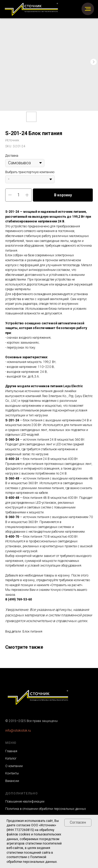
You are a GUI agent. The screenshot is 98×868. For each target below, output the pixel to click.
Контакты (12, 773)
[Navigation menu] (88, 9)
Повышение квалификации (25, 802)
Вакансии (12, 781)
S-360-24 (12, 440)
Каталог (11, 758)
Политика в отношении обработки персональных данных (46, 809)
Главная (11, 751)
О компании (14, 766)
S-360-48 (12, 478)
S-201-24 (12, 420)
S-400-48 (12, 498)
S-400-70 (12, 537)
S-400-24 (12, 459)
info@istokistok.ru (18, 731)
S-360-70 (12, 517)
